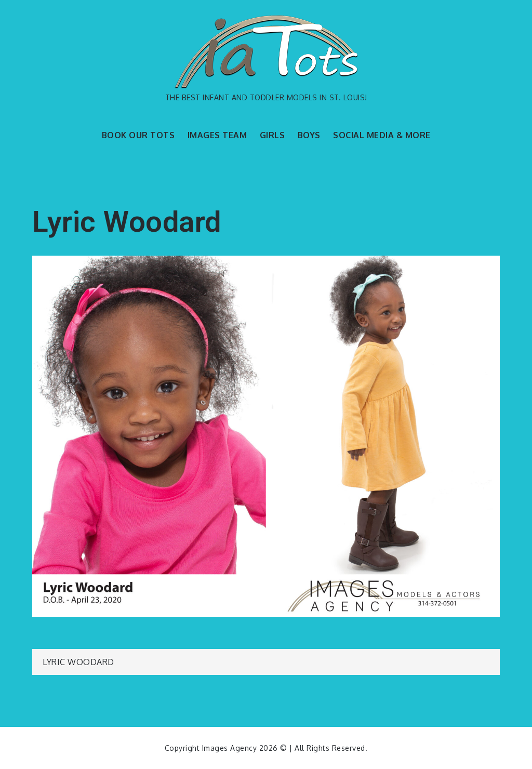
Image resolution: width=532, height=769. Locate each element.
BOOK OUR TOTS (138, 135)
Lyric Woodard (78, 662)
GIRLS (272, 135)
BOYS (309, 135)
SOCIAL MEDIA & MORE (382, 135)
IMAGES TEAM (217, 135)
